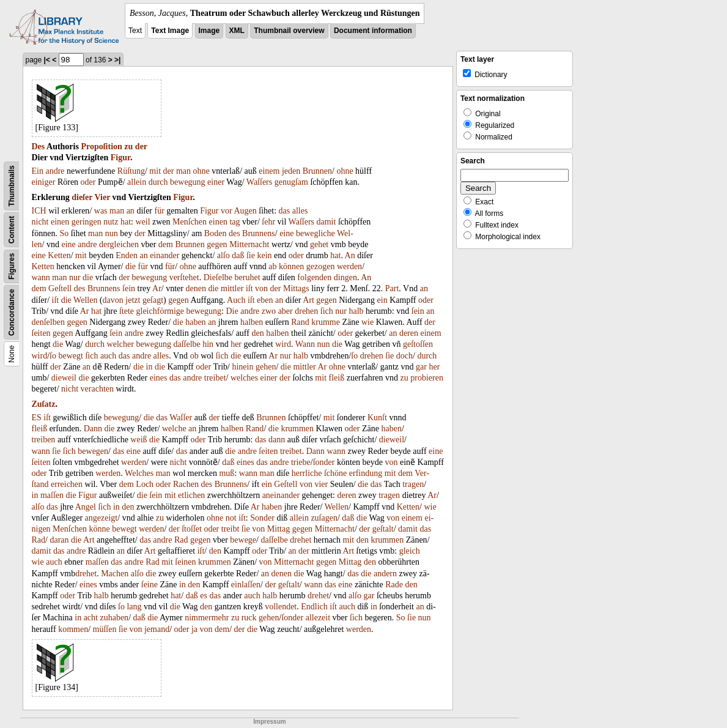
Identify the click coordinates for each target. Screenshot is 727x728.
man (183, 171)
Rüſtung (131, 171)
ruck (249, 618)
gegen (217, 244)
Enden (127, 255)
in (149, 367)
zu (128, 147)
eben (265, 300)
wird (283, 344)
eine (286, 233)
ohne (201, 171)
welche (174, 429)
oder (88, 182)
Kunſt (377, 418)
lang (134, 607)
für (160, 211)
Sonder (262, 518)
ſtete (127, 311)
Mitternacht (249, 244)
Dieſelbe (218, 277)
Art (308, 300)
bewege (243, 540)
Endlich (314, 607)
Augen (245, 211)
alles (300, 211)
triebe (301, 462)
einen (60, 222)
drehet (301, 540)
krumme (326, 322)
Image (209, 31)
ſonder (324, 462)
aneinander (281, 495)
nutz (111, 222)
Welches (139, 473)
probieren (427, 378)
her (236, 344)
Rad (39, 540)
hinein (242, 367)
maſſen (52, 495)
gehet (319, 244)
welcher (120, 344)
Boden (216, 233)
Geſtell (60, 288)
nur (75, 277)
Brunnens (259, 233)
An (350, 255)
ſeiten (41, 333)
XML (237, 31)
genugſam (291, 182)
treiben (44, 440)
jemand (157, 629)
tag (234, 222)
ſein (129, 288)
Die (232, 311)
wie (367, 322)
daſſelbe (186, 344)
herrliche (307, 473)
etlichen (191, 495)
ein (382, 300)
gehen (266, 367)
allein (137, 182)
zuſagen (324, 518)
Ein (38, 171)
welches (244, 378)
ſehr (268, 222)
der (141, 147)
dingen (345, 277)
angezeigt (101, 518)
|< (47, 60)
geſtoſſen (418, 344)
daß (238, 255)
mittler (232, 288)
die (131, 266)
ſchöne (335, 473)
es (204, 596)
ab (272, 266)
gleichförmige (161, 311)
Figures (12, 266)
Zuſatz (44, 404)
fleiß (337, 378)
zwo (269, 311)
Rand (300, 322)
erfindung (366, 473)
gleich (410, 551)
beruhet (248, 277)
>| (117, 60)
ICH (39, 211)
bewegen (93, 451)
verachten (97, 389)
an (131, 211)
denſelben (48, 322)
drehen (306, 311)
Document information (373, 31)
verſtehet (184, 277)
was (101, 211)
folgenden (314, 277)
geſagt (153, 300)
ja (194, 629)
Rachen (186, 484)
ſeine (149, 585)
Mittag (279, 529)
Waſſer (181, 418)
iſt (249, 288)
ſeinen (185, 562)
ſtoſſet (192, 529)
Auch (236, 300)
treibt (231, 529)
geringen (87, 222)
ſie (251, 255)
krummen (297, 429)
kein (264, 255)
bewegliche (316, 233)
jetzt (133, 300)
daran (59, 540)
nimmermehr (207, 618)
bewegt (70, 356)
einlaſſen (246, 585)
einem (269, 171)
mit (155, 171)
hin (208, 344)
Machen (115, 574)
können (291, 266)
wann (41, 277)
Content (12, 230)
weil (142, 222)
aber (286, 311)
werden (349, 266)
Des (39, 147)
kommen (73, 629)
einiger (44, 182)
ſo (53, 356)
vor (227, 211)
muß (227, 473)
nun (112, 233)
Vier (102, 197)
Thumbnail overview (289, 31)
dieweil (64, 378)
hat (126, 222)
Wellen (85, 300)
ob (194, 356)
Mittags (296, 288)
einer (216, 182)
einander (164, 255)
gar (421, 367)
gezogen (321, 266)
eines (159, 378)
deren (409, 333)
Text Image (170, 31)
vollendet (281, 607)
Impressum (269, 722)
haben (195, 322)
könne (100, 529)
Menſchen (190, 222)
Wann (305, 344)
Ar (157, 288)
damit (327, 222)
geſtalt (383, 529)
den (257, 333)
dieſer (82, 197)
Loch (145, 484)
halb (356, 311)
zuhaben (114, 618)
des (234, 233)
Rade (394, 585)
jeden (291, 171)
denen (196, 288)
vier (321, 484)
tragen (413, 484)
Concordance (12, 312)
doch (404, 356)
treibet (215, 378)
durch (158, 182)
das (285, 211)
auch (108, 356)
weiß (138, 440)
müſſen (105, 629)
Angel (86, 507)
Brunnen (317, 171)
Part (392, 288)
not (231, 518)
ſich (327, 311)
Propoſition (101, 147)
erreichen (67, 484)
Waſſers (259, 182)
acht (91, 618)
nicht (40, 222)
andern (385, 574)
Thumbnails (12, 186)
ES (37, 418)
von (261, 288)
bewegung (188, 182)
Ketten (59, 255)
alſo (223, 255)
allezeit (318, 618)
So (64, 233)
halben (252, 322)
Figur (120, 158)
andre (55, 171)
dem (166, 244)
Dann (93, 429)
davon (113, 300)
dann (277, 440)
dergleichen (119, 244)
